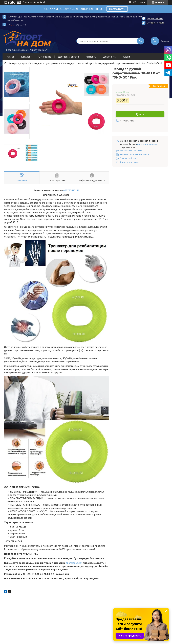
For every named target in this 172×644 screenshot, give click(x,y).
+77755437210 (71, 190)
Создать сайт (29, 2)
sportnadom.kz (74, 563)
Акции (126, 57)
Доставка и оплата (68, 57)
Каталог (26, 57)
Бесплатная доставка (131, 150)
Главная (10, 57)
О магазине (45, 57)
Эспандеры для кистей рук (77, 63)
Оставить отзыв (155, 23)
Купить (140, 114)
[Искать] (141, 41)
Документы (110, 57)
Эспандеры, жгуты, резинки (45, 63)
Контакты (91, 57)
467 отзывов (139, 2)
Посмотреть (117, 9)
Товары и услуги (18, 63)
